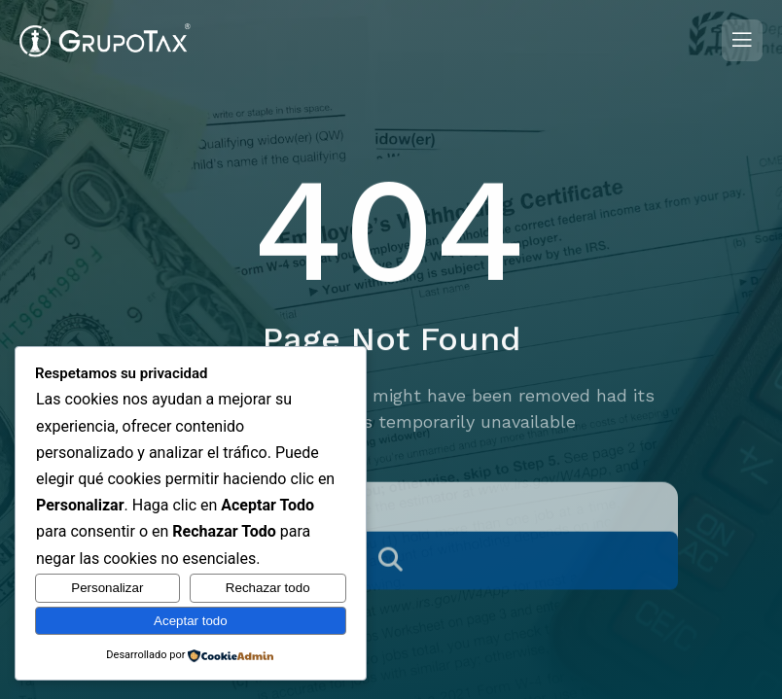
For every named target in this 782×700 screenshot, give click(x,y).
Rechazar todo (268, 588)
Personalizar (107, 588)
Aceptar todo (191, 621)
